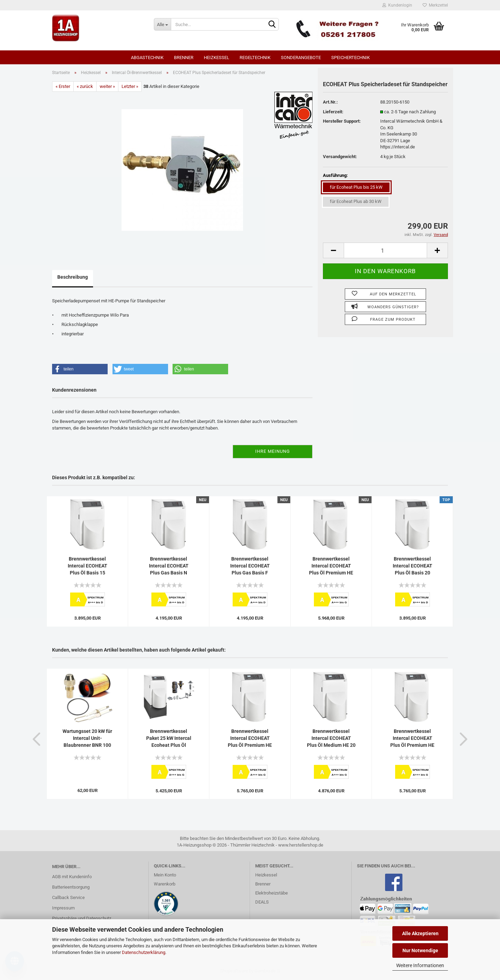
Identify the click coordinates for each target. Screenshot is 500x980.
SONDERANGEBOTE (301, 58)
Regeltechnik (255, 58)
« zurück (85, 86)
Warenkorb (165, 884)
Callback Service (68, 897)
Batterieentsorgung (71, 887)
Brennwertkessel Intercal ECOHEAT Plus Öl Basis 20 (412, 566)
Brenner (184, 58)
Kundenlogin (397, 5)
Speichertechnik (351, 58)
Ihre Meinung (273, 451)
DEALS (262, 902)
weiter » (107, 86)
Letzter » (130, 86)
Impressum (63, 908)
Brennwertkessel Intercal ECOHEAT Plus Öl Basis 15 (87, 566)
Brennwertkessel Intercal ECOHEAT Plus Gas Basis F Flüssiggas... (250, 566)
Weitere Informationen (420, 965)
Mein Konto (165, 875)
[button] (80, 369)
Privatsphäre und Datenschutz (82, 918)
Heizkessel (216, 58)
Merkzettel (435, 5)
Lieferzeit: (333, 112)
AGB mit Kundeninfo (72, 877)
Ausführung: (335, 175)
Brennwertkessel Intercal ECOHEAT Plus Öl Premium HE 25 (412, 738)
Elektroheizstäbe (272, 893)
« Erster (63, 86)
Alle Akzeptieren (420, 933)
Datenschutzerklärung (144, 952)
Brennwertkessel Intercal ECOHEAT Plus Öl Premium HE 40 (331, 566)
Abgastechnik (147, 58)
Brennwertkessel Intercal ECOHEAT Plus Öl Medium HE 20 (331, 738)
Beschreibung (73, 277)
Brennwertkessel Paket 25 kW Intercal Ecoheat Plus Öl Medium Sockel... (169, 738)
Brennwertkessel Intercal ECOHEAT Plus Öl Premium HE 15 (250, 738)
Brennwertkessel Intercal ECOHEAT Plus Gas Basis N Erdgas (169, 566)
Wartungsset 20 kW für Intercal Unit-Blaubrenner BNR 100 (87, 738)
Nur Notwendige (420, 950)
